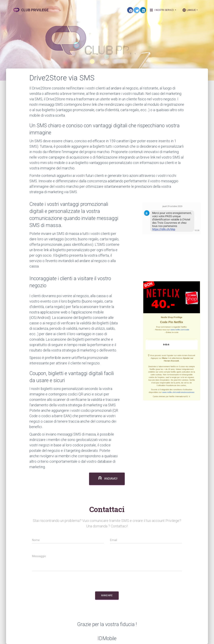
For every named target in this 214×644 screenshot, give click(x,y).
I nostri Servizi (163, 10)
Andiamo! (108, 478)
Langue (189, 10)
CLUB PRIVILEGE (31, 10)
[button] (147, 218)
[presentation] (63, 583)
